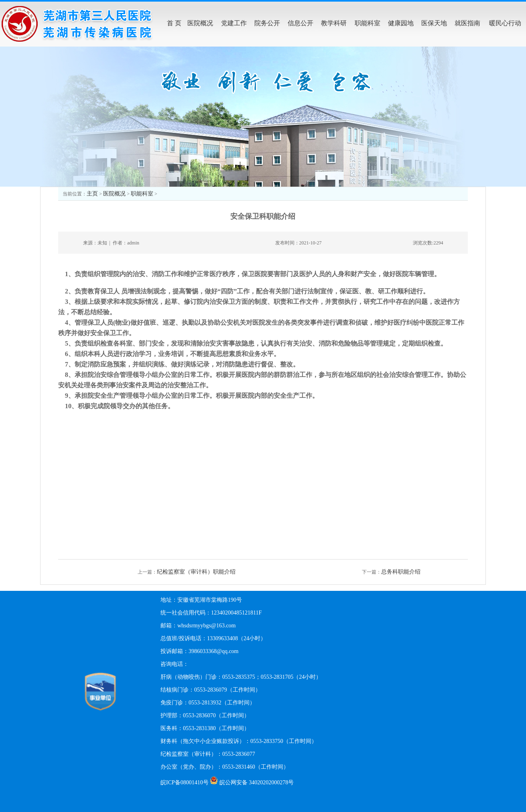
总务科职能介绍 (401, 572)
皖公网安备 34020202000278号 (257, 782)
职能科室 (142, 194)
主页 (92, 194)
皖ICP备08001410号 (185, 782)
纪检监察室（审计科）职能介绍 (196, 572)
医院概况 (114, 194)
